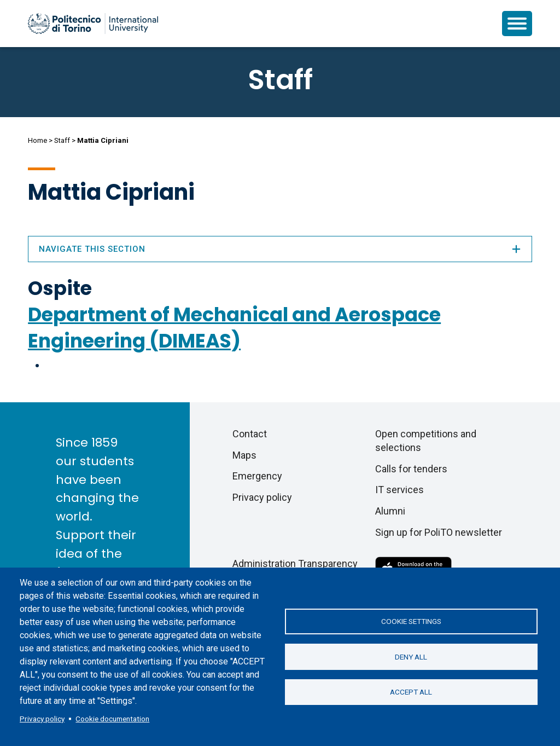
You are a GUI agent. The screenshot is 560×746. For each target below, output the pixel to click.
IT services (399, 490)
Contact (250, 434)
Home (37, 140)
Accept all (411, 692)
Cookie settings (411, 621)
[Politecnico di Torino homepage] (93, 24)
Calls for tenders (411, 469)
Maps (244, 455)
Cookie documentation (112, 719)
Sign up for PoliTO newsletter (439, 532)
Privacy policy (42, 719)
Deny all (411, 657)
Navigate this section (280, 249)
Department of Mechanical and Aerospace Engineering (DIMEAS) (234, 328)
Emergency (257, 476)
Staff (62, 140)
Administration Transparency (295, 563)
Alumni (390, 511)
